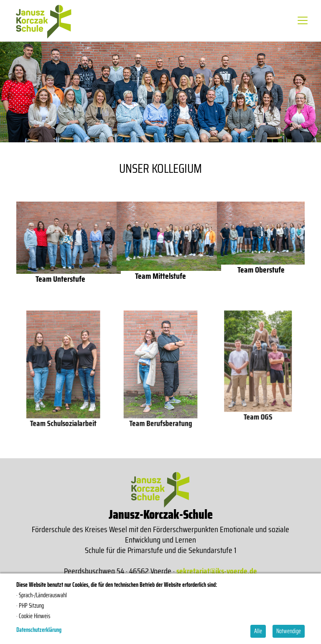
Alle (258, 631)
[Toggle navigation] (303, 20)
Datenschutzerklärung (39, 630)
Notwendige (289, 631)
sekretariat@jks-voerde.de (217, 571)
